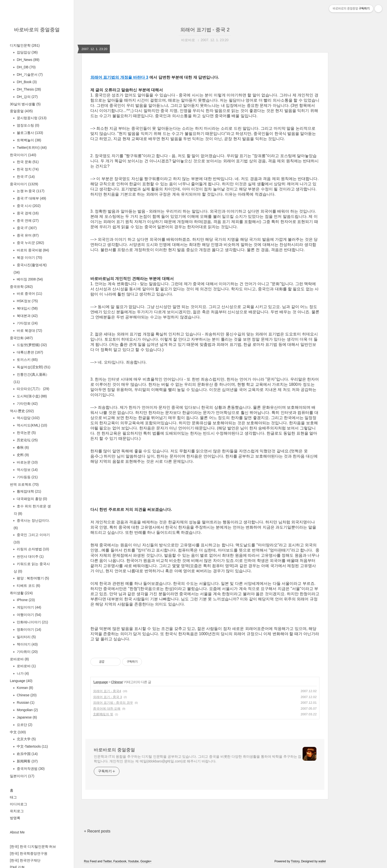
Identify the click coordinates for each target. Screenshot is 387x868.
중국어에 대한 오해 (107, 709)
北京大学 (26, 739)
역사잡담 (28, 418)
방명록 (15, 818)
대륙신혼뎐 (29, 352)
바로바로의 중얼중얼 (37, 30)
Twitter (107, 861)
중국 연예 (27, 221)
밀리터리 (26, 637)
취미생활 (21, 593)
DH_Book (26, 82)
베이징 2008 (29, 279)
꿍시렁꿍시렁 (31, 118)
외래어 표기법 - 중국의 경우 (113, 703)
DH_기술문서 (29, 74)
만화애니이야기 (32, 622)
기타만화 (27, 404)
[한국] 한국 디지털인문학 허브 (33, 847)
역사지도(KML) (31, 425)
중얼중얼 (21, 111)
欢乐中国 (27, 754)
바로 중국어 (29, 294)
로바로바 (19, 659)
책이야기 (27, 644)
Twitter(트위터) (31, 148)
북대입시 (27, 308)
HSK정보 (27, 301)
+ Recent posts (97, 831)
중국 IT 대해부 (31, 198)
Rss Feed (90, 861)
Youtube (133, 861)
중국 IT (26, 228)
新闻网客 (27, 761)
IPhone (25, 600)
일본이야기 (22, 776)
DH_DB (26, 67)
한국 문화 (27, 162)
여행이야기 (29, 615)
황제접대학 (29, 491)
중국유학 (21, 287)
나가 (22, 673)
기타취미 (27, 652)
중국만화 (21, 338)
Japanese (26, 717)
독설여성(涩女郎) (33, 367)
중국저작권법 (30, 769)
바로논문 (27, 462)
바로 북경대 (29, 331)
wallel (322, 861)
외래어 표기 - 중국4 (107, 691)
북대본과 (27, 316)
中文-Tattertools (32, 746)
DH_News (28, 60)
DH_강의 (27, 97)
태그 (13, 797)
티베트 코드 (28, 586)
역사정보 (27, 470)
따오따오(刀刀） (32, 389)
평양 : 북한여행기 (32, 578)
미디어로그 (19, 804)
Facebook (120, 861)
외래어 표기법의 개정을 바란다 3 (119, 77)
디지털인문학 (25, 45)
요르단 (24, 725)
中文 (18, 732)
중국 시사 (28, 206)
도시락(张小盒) (31, 396)
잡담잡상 (27, 52)
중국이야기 (24, 184)
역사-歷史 (22, 411)
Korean (24, 688)
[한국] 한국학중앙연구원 (29, 853)
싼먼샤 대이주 (30, 556)
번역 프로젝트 (24, 484)
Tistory (295, 861)
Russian (25, 702)
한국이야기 (23, 155)
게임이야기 (29, 607)
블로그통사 (29, 133)
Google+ (146, 861)
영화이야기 (29, 629)
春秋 (22, 447)
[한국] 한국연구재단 (25, 860)
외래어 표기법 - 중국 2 (205, 30)
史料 (22, 455)
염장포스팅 (28, 125)
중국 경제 (27, 213)
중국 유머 (27, 235)
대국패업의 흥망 (31, 499)
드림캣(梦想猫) (31, 345)
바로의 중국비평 (32, 250)
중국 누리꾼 (30, 243)
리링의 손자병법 (32, 549)
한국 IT (25, 177)
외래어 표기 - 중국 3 (107, 697)
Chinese (26, 695)
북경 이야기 (29, 258)
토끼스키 (27, 360)
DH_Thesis (28, 89)
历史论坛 (27, 440)
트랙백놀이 (29, 140)
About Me (17, 832)
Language (21, 681)
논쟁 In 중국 (30, 191)
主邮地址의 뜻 (103, 714)
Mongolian (27, 710)
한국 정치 (27, 169)
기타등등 (27, 477)
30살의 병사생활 (25, 104)
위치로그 (17, 811)
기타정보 (27, 323)
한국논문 (26, 433)
